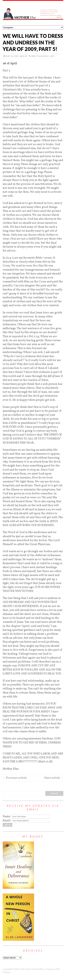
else (25, 56)
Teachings (43, 56)
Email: (7, 821)
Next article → (54, 778)
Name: (7, 817)
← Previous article (15, 778)
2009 (33, 56)
